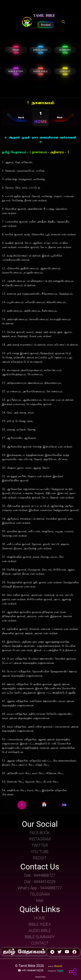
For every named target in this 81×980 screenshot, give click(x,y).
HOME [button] (40, 918)
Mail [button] (40, 901)
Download (46, 25)
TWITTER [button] (40, 845)
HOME (16, 50)
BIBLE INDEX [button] (40, 924)
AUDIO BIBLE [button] (40, 931)
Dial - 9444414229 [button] (40, 882)
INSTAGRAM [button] (40, 839)
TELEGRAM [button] (40, 894)
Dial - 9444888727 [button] (40, 875)
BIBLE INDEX (40, 50)
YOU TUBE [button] (40, 852)
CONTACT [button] (40, 943)
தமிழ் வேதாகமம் (14, 152)
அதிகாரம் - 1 (60, 152)
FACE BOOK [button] (40, 833)
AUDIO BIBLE (40, 71)
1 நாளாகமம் (38, 152)
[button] (27, 22)
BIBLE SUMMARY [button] (40, 937)
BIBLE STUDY (16, 71)
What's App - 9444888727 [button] (40, 888)
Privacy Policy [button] (41, 977)
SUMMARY (65, 50)
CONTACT (65, 71)
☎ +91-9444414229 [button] (31, 970)
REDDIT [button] (40, 858)
